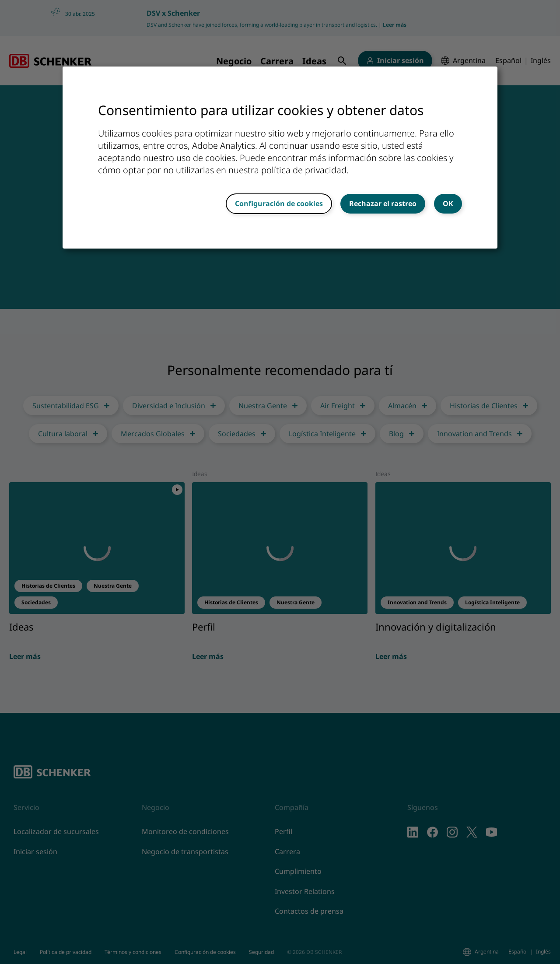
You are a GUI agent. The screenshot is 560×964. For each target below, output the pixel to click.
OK (448, 203)
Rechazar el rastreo (383, 203)
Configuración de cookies (279, 203)
